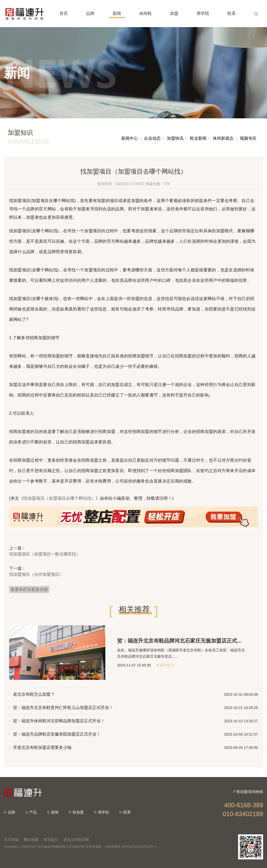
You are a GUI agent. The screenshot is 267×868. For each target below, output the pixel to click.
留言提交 (51, 840)
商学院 (102, 812)
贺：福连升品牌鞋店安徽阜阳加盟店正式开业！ (57, 734)
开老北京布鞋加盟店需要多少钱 (42, 747)
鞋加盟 (76, 812)
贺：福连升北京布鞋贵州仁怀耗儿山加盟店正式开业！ (63, 708)
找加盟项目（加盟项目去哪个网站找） (59, 498)
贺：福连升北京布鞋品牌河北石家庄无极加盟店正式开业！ (182, 641)
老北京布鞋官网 (76, 840)
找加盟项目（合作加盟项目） (36, 574)
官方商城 (11, 840)
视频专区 (248, 138)
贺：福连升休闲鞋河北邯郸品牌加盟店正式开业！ (59, 721)
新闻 (53, 812)
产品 (31, 812)
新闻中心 (130, 138)
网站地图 (31, 840)
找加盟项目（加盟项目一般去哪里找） (45, 554)
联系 (125, 812)
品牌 (10, 812)
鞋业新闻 (198, 138)
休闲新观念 (223, 138)
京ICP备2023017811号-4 (139, 847)
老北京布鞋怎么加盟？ (34, 694)
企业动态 (152, 138)
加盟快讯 (175, 138)
